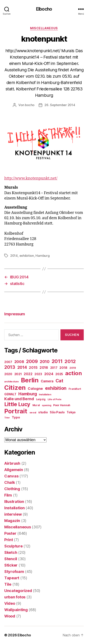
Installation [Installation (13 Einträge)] (45, 394)
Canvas (11, 476)
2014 (14, 256)
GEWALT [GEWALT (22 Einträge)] (10, 394)
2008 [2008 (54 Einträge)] (19, 362)
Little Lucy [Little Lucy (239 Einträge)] (17, 404)
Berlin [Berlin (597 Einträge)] (30, 380)
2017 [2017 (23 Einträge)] (54, 368)
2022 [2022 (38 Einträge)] (28, 374)
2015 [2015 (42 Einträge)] (33, 368)
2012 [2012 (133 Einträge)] (70, 361)
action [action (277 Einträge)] (73, 373)
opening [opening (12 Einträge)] (46, 405)
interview (13, 514)
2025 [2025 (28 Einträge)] (59, 374)
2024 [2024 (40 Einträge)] (49, 374)
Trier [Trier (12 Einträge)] (7, 418)
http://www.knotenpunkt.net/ (31, 178)
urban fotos (15, 597)
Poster (10, 533)
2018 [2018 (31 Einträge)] (63, 368)
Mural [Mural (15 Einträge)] (36, 405)
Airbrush (12, 463)
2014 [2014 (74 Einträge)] (22, 367)
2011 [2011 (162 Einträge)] (57, 361)
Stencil (11, 559)
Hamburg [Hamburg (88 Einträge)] (28, 394)
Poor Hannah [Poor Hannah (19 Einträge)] (62, 405)
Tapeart (12, 578)
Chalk (10, 482)
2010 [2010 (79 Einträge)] (45, 362)
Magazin (12, 521)
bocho (30, 105)
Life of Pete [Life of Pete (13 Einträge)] (55, 399)
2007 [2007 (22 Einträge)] (8, 362)
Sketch (11, 552)
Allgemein (14, 470)
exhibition (27, 256)
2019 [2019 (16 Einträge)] (73, 368)
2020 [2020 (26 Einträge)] (8, 374)
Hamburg (43, 256)
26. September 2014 (60, 105)
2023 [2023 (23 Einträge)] (38, 374)
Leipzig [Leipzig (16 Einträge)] (41, 399)
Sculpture (13, 546)
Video (10, 603)
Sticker (11, 565)
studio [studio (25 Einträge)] (43, 412)
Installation (15, 508)
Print (9, 540)
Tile (8, 584)
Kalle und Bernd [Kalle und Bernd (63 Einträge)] (19, 399)
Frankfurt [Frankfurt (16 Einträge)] (75, 389)
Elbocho (44, 9)
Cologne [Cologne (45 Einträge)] (35, 389)
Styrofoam (14, 572)
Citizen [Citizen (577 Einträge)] (15, 388)
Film (8, 495)
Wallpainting (16, 610)
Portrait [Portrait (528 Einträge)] (16, 411)
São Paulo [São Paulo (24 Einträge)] (57, 412)
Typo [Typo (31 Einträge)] (16, 417)
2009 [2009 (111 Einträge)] (32, 361)
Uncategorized (18, 591)
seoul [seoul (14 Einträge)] (33, 412)
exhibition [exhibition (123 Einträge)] (56, 388)
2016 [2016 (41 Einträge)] (44, 368)
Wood (10, 616)
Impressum (15, 314)
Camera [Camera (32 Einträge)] (47, 381)
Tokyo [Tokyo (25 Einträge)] (71, 412)
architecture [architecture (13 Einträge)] (12, 382)
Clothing (12, 489)
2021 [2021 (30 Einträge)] (18, 374)
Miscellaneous (44, 28)
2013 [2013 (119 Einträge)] (10, 367)
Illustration (14, 502)
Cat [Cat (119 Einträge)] (59, 381)
